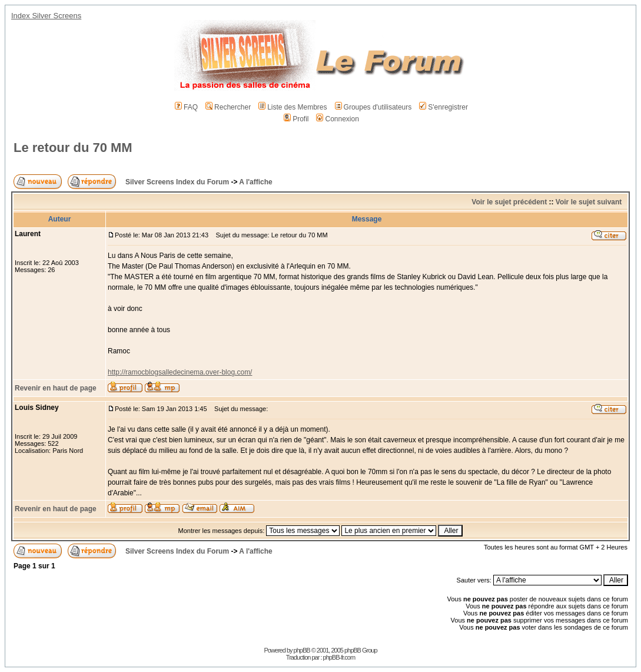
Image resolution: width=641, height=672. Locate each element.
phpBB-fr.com (339, 657)
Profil (296, 119)
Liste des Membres (293, 107)
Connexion (337, 119)
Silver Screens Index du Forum (177, 182)
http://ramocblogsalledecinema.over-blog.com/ (180, 372)
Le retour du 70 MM (73, 148)
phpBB (302, 650)
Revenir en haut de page (56, 388)
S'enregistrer (444, 107)
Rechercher (228, 107)
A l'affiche (255, 182)
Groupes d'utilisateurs (373, 107)
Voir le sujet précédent (509, 202)
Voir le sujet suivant (589, 202)
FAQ (186, 107)
